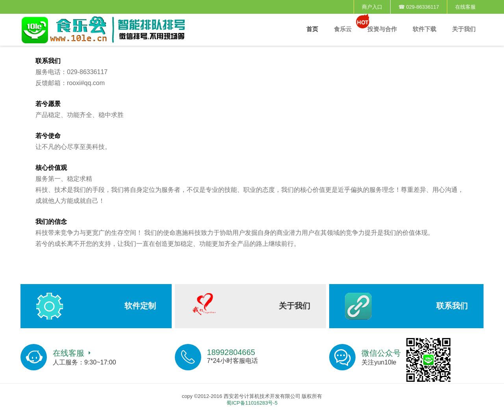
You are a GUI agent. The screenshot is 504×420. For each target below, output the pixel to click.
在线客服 (465, 7)
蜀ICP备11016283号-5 (252, 403)
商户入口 (372, 7)
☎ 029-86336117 (419, 7)
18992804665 (231, 352)
